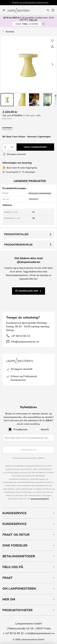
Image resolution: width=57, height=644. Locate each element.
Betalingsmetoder (19, 556)
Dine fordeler (15, 545)
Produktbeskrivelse (18, 245)
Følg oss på (13, 567)
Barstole (10, 32)
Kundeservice (14, 513)
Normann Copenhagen (40, 193)
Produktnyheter (17, 610)
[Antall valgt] (9, 147)
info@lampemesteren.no (25, 342)
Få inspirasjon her (27, 291)
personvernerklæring (40, 498)
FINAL (27, 24)
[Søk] (48, 10)
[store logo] (20, 10)
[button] (7, 100)
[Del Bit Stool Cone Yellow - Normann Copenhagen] (52, 46)
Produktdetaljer (16, 234)
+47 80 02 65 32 (21, 336)
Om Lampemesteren (19, 588)
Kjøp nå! (33, 20)
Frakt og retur (16, 535)
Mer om (9, 599)
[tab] (28, 513)
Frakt (8, 578)
